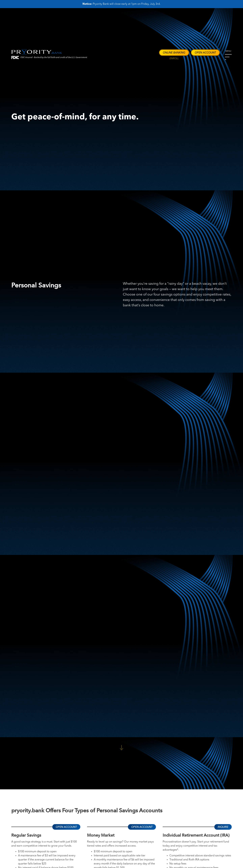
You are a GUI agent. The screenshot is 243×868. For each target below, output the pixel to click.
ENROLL (174, 59)
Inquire (223, 827)
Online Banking (174, 53)
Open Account (205, 53)
